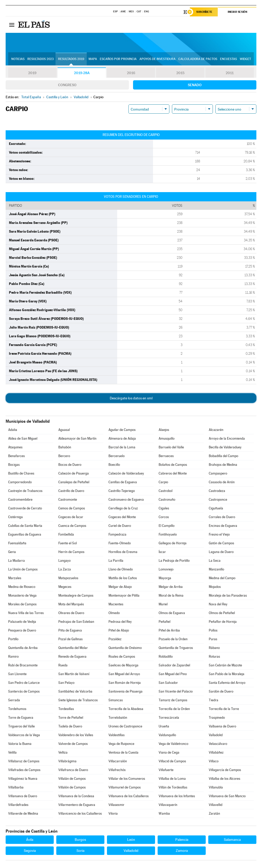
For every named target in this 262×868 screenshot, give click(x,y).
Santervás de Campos (24, 691)
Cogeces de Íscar (71, 517)
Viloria (113, 813)
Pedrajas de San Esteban (76, 622)
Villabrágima (67, 761)
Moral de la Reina (171, 595)
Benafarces (17, 456)
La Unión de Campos (23, 569)
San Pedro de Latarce (24, 683)
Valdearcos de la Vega (24, 735)
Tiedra (214, 700)
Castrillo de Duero (71, 491)
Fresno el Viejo (219, 534)
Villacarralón (118, 761)
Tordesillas (66, 709)
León (131, 840)
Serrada (14, 700)
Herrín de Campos (71, 552)
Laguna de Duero (221, 552)
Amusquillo (167, 438)
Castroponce (218, 500)
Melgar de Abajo (120, 587)
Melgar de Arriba (171, 587)
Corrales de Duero (222, 517)
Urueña (164, 726)
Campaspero (218, 473)
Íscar (162, 552)
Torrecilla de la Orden (174, 709)
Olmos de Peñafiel (222, 613)
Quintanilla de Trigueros (176, 648)
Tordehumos (17, 709)
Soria (80, 851)
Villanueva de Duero (23, 796)
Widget (245, 59)
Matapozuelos (68, 578)
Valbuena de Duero (222, 726)
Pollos (213, 630)
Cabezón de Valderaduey (126, 473)
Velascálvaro (218, 744)
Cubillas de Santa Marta (25, 526)
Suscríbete (204, 12)
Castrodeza (217, 491)
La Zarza (65, 569)
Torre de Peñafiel (71, 718)
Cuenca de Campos (72, 526)
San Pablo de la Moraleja (227, 674)
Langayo (64, 561)
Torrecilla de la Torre (224, 709)
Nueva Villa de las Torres (26, 613)
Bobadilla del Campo (223, 456)
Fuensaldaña (17, 543)
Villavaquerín (168, 805)
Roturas (214, 657)
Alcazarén (216, 430)
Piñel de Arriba (169, 630)
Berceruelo (117, 456)
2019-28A (82, 73)
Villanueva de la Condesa (76, 796)
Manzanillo (216, 569)
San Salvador (168, 683)
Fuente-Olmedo (120, 543)
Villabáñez (216, 752)
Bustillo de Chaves (21, 473)
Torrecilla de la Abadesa (126, 709)
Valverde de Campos (73, 744)
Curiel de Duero (120, 526)
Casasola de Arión (222, 482)
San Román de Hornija (125, 683)
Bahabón (65, 447)
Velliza (63, 752)
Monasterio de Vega (22, 595)
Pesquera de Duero (22, 630)
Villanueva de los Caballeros (129, 796)
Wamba (164, 813)
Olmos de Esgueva (172, 613)
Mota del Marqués (71, 604)
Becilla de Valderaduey (225, 447)
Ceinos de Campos (72, 508)
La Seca (215, 561)
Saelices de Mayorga (123, 665)
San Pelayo (66, 683)
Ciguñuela (216, 508)
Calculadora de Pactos (198, 59)
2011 (230, 73)
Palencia (182, 840)
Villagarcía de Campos (225, 770)
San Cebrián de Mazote (225, 665)
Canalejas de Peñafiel (74, 482)
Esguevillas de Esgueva (25, 534)
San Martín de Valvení (74, 674)
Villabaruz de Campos (24, 761)
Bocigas (14, 465)
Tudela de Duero (70, 726)
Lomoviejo (166, 569)
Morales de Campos (22, 604)
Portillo (13, 639)
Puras (213, 639)
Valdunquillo (167, 735)
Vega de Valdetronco (173, 744)
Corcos (164, 517)
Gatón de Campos (221, 543)
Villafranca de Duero (73, 770)
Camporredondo (20, 482)
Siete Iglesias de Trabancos (78, 700)
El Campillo (167, 526)
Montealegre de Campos (76, 595)
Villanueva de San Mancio (227, 796)
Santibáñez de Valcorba (75, 691)
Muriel (163, 604)
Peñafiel (165, 622)
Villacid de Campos (172, 761)
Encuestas (228, 59)
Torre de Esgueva (21, 718)
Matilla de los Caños (123, 578)
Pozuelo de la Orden (173, 639)
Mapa (93, 59)
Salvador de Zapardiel (174, 665)
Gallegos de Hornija (173, 543)
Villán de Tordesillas (173, 787)
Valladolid (216, 735)
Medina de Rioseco (22, 587)
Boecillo (114, 465)
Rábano (214, 648)
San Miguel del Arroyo (124, 674)
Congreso (67, 85)
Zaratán (214, 813)
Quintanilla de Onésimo (125, 648)
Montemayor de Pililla (124, 595)
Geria (12, 552)
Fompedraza (117, 534)
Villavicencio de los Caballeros (80, 813)
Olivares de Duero (71, 613)
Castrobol (166, 491)
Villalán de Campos (72, 779)
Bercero (64, 456)
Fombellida (66, 534)
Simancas (116, 700)
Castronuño (167, 500)
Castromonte (68, 500)
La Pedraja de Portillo (174, 561)
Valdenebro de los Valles (76, 735)
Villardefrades (18, 805)
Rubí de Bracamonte (23, 665)
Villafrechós (117, 770)
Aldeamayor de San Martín (77, 438)
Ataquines (15, 447)
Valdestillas (117, 735)
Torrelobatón (118, 718)
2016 (131, 73)
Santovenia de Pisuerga (125, 691)
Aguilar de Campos (122, 430)
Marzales (15, 578)
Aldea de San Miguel (23, 438)
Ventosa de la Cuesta (123, 752)
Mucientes (116, 604)
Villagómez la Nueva (23, 779)
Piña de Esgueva (70, 630)
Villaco (214, 761)
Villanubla (216, 787)
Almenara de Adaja (122, 438)
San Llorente (17, 674)
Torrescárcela (169, 718)
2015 (180, 73)
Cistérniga (15, 517)
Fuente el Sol (68, 543)
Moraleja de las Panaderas (228, 595)
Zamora (182, 851)
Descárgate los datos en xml (131, 398)
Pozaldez (115, 639)
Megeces (65, 587)
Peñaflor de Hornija (223, 622)
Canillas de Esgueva (123, 482)
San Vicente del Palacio (176, 691)
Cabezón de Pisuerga (74, 473)
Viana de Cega (169, 752)
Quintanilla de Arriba (23, 648)
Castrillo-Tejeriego (122, 491)
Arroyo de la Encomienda (227, 438)
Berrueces (166, 456)
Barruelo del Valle (171, 447)
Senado (195, 85)
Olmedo (114, 613)
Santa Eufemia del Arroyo (227, 683)
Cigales (164, 508)
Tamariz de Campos (173, 700)
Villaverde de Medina (23, 813)
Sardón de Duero (221, 691)
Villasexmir (116, 805)
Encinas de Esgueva (223, 526)
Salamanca (232, 840)
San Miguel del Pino (173, 674)
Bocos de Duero (70, 465)
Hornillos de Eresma (123, 552)
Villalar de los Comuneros (127, 779)
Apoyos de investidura (157, 59)
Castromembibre (20, 500)
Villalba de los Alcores (225, 779)
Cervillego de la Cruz (123, 508)
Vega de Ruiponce (121, 744)
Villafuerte (166, 770)
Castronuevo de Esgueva (126, 500)
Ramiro (13, 657)
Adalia (13, 430)
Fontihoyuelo (168, 534)
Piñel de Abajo (119, 630)
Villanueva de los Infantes (177, 796)
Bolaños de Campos (173, 465)
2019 (32, 73)
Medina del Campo (222, 578)
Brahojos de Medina (223, 465)
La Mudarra (17, 561)
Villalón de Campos (72, 787)
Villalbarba (16, 787)
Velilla (12, 752)
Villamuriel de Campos (125, 787)
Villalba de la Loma (172, 779)
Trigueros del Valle (21, 726)
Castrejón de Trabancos (25, 491)
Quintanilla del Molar (73, 648)
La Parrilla (116, 561)
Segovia (30, 851)
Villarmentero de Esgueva (77, 805)
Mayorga (165, 578)
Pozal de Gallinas (70, 639)
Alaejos (164, 430)
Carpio (163, 482)
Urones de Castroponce (125, 726)
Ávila (30, 840)
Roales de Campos (122, 657)
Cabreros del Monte (173, 473)
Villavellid (216, 805)
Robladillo (166, 657)
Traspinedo (217, 718)
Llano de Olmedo (121, 569)
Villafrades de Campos (24, 770)
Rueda (63, 665)
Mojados (215, 587)
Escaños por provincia (118, 59)
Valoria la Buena (20, 744)
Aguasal (64, 430)
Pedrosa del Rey (120, 622)
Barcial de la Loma (122, 447)
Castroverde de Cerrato (25, 508)
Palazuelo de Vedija (22, 622)
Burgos (80, 840)
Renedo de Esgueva (72, 657)
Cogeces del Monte (122, 517)
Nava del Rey (218, 604)
